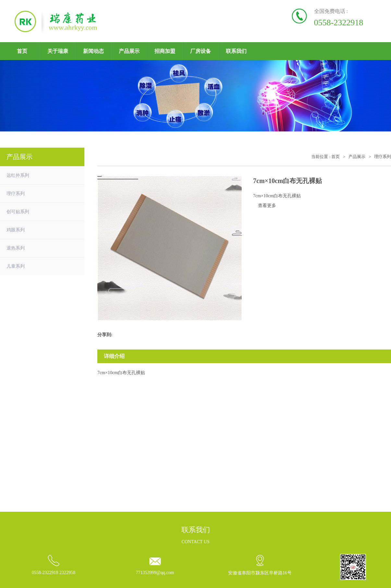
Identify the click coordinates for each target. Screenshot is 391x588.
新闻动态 (93, 51)
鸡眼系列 (16, 230)
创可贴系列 (18, 212)
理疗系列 (16, 194)
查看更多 (267, 206)
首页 (22, 51)
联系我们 (236, 51)
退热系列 (16, 248)
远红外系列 (18, 175)
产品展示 (129, 51)
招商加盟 (165, 51)
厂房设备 (201, 51)
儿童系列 (16, 266)
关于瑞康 (58, 51)
